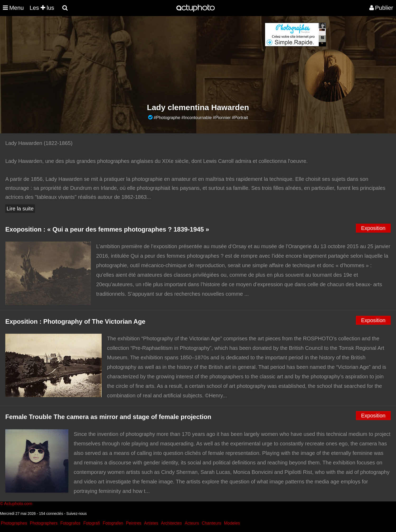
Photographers (44, 523)
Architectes (171, 523)
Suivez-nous (76, 514)
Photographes (14, 523)
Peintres (134, 523)
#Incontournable (197, 118)
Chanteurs (211, 523)
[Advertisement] (166, 60)
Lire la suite (20, 209)
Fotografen (113, 523)
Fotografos (70, 523)
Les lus (42, 8)
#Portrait (240, 118)
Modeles (232, 523)
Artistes (151, 523)
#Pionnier (222, 118)
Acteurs (192, 523)
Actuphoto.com (18, 504)
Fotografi (91, 523)
